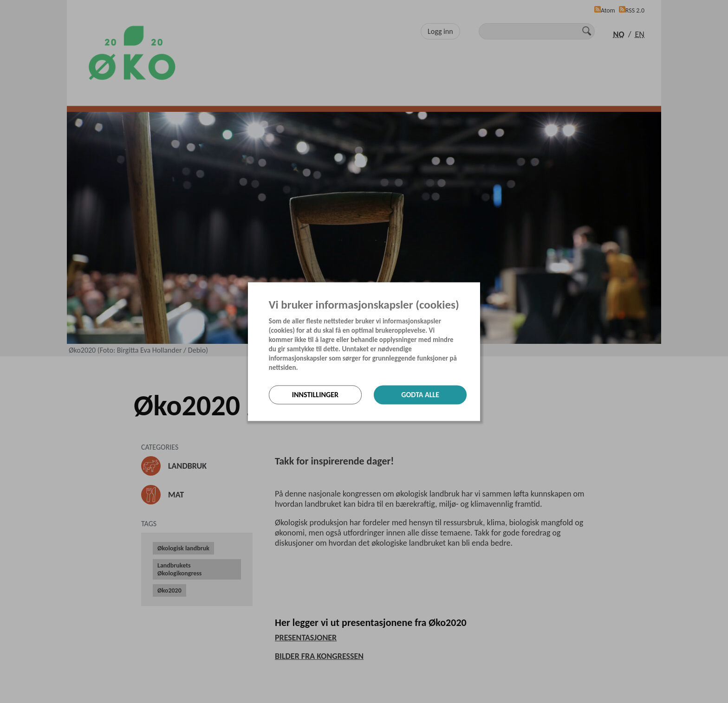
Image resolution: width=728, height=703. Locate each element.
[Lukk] (477, 290)
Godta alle (420, 395)
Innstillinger (315, 395)
